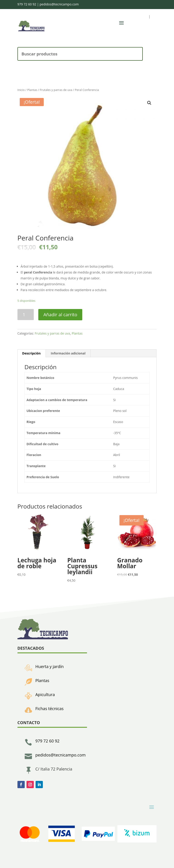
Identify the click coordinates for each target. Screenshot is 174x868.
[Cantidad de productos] (26, 315)
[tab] (32, 353)
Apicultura (45, 694)
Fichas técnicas (50, 709)
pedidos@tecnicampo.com (59, 4)
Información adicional (68, 353)
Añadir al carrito (60, 315)
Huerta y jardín (50, 666)
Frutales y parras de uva (56, 90)
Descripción (31, 353)
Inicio (21, 90)
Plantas (32, 90)
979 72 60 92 (27, 4)
